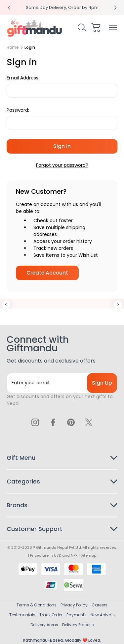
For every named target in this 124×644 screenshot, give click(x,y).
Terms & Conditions (37, 605)
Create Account (47, 273)
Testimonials (22, 615)
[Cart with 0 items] (96, 28)
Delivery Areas (44, 625)
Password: (18, 110)
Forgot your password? (62, 165)
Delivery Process (78, 625)
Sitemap (88, 556)
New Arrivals (103, 615)
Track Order (51, 615)
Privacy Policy (74, 605)
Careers (100, 605)
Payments (77, 615)
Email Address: (23, 78)
